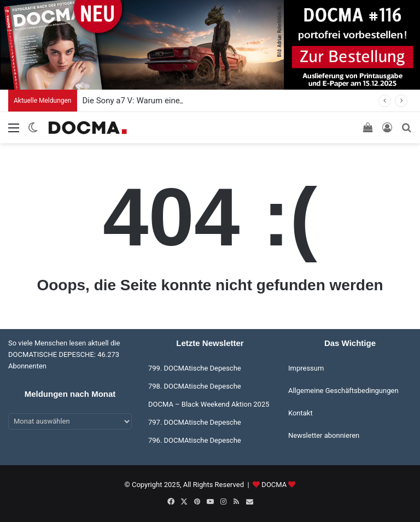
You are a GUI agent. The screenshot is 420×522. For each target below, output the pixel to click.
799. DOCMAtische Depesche (195, 368)
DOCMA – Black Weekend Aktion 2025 (209, 404)
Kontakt (301, 413)
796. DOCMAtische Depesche (195, 440)
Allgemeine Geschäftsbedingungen (343, 391)
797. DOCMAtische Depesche (195, 422)
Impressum (306, 368)
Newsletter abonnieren (324, 435)
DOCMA (274, 485)
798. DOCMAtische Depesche (195, 386)
